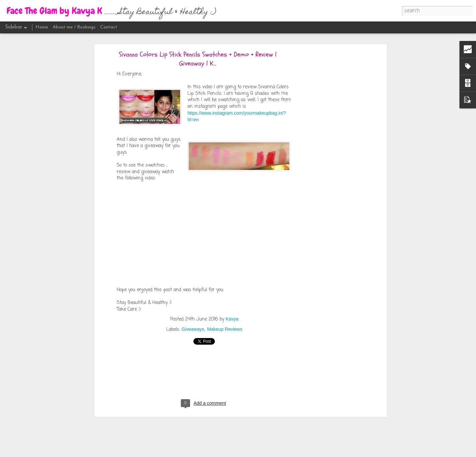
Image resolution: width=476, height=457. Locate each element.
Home (42, 27)
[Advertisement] (328, 157)
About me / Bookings (74, 27)
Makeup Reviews (225, 329)
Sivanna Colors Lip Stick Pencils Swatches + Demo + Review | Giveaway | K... (198, 59)
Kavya (232, 319)
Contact (109, 27)
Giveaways (193, 329)
